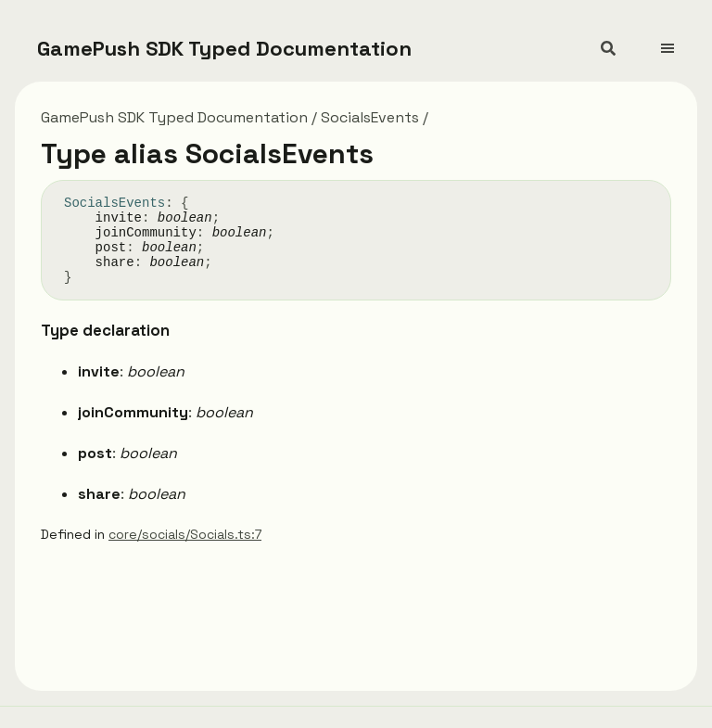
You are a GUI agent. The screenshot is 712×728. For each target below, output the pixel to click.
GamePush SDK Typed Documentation (224, 48)
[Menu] (679, 41)
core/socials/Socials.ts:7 (185, 534)
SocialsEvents (370, 117)
